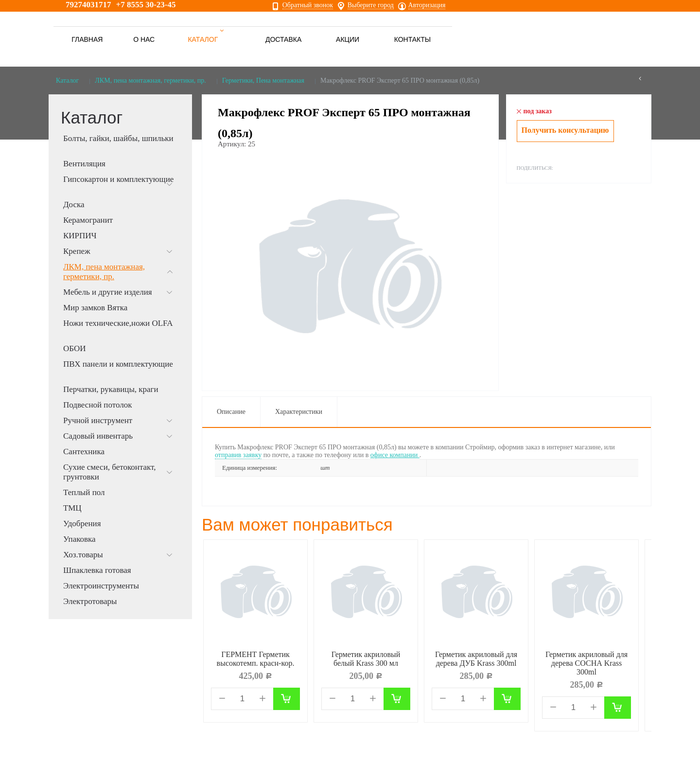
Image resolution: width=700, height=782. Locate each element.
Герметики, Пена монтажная (263, 80)
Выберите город (371, 5)
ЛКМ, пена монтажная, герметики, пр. (150, 80)
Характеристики (299, 412)
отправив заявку (238, 455)
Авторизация (427, 5)
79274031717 (88, 5)
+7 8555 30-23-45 (146, 5)
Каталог (67, 80)
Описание (231, 412)
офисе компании (395, 455)
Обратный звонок (308, 5)
